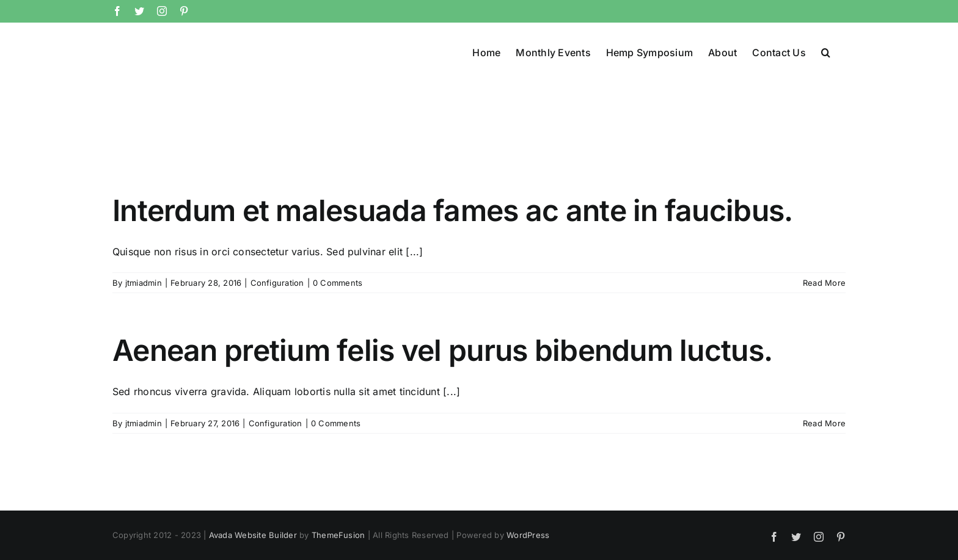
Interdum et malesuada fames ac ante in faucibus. (452, 210)
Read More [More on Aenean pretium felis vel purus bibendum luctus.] (824, 423)
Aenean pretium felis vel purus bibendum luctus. (442, 350)
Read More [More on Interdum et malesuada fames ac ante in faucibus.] (824, 283)
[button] (826, 51)
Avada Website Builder (253, 535)
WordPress (528, 535)
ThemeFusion (338, 535)
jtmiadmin (144, 283)
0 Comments (338, 283)
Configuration (277, 283)
